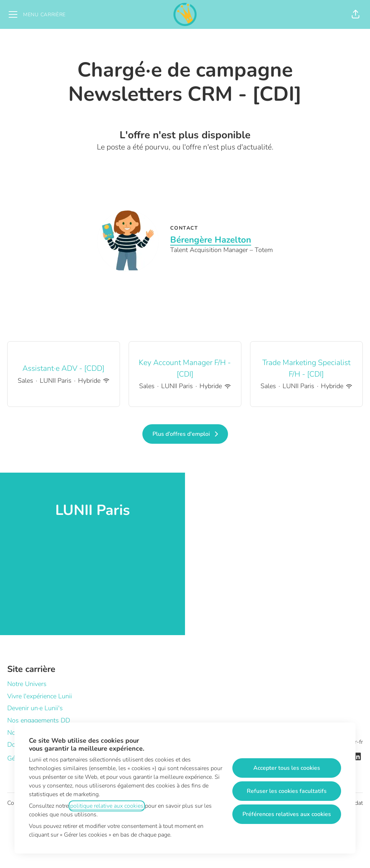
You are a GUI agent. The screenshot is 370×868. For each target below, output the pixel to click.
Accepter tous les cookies (287, 768)
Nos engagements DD (39, 720)
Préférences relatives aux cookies (287, 814)
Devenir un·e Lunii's (35, 708)
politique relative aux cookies (107, 806)
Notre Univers (27, 684)
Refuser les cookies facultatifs (287, 791)
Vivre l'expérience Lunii (40, 696)
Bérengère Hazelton (211, 240)
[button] (356, 14)
